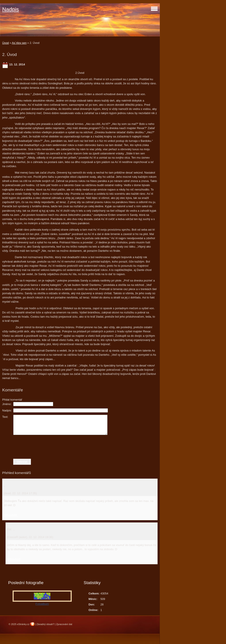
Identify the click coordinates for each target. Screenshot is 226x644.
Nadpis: (7, 410)
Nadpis (11, 9)
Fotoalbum (42, 604)
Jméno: (7, 404)
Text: (5, 417)
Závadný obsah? (45, 624)
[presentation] (80, 447)
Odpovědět (10, 515)
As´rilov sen (19, 43)
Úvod (6, 43)
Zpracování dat (64, 624)
